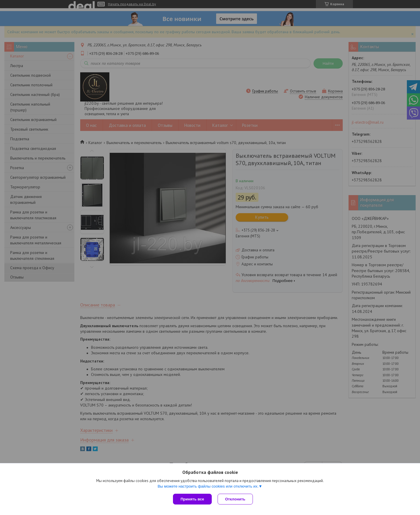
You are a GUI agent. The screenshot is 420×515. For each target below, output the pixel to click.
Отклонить (235, 499)
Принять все (192, 499)
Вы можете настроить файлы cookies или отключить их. (208, 486)
